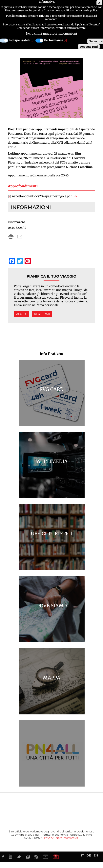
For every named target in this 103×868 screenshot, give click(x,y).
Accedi (21, 314)
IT (82, 855)
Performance (54, 40)
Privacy (49, 838)
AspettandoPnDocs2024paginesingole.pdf (42, 196)
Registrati (42, 314)
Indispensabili (19, 40)
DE (89, 855)
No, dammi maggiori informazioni (51, 33)
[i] (32, 40)
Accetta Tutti (89, 47)
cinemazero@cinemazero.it (20, 237)
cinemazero (11, 237)
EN (96, 855)
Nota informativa (67, 838)
